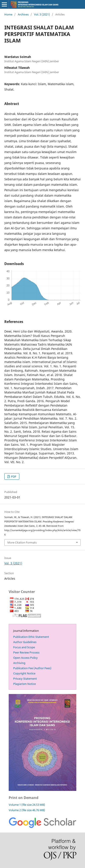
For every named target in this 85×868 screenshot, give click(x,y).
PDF (13, 476)
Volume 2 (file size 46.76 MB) (27, 810)
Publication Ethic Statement (31, 637)
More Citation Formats (22, 542)
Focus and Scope (24, 647)
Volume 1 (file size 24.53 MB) (27, 805)
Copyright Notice (24, 673)
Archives (23, 14)
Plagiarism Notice (25, 684)
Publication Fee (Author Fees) (32, 668)
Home (8, 14)
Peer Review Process (26, 652)
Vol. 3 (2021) (42, 14)
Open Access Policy (25, 658)
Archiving (19, 663)
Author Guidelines (25, 642)
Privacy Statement (25, 679)
